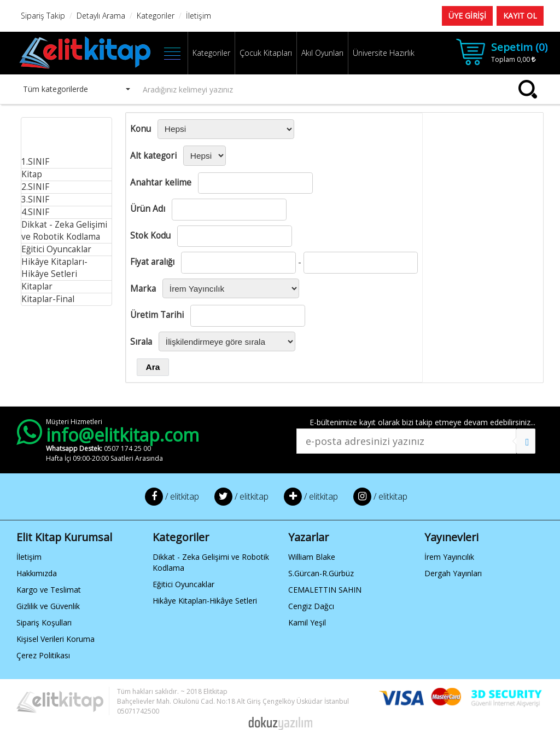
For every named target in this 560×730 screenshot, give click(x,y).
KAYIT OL (520, 16)
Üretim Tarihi (157, 315)
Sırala (141, 342)
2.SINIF (35, 187)
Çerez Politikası (43, 655)
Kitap (32, 174)
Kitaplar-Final (48, 299)
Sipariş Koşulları (44, 622)
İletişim (29, 557)
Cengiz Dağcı (311, 606)
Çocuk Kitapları (266, 53)
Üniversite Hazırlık (384, 53)
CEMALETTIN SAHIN (325, 590)
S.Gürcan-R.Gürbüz (321, 573)
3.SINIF (35, 199)
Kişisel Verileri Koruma (56, 639)
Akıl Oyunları (322, 53)
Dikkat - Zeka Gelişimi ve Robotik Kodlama (64, 231)
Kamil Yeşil (307, 622)
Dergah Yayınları (453, 573)
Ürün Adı (148, 209)
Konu (141, 129)
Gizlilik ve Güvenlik (48, 606)
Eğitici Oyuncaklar (56, 249)
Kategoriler (211, 53)
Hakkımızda (37, 573)
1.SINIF (35, 162)
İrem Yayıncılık (449, 557)
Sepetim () (519, 47)
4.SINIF (35, 212)
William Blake (312, 557)
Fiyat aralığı (152, 262)
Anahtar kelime (161, 182)
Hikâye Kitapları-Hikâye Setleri (54, 268)
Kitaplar (37, 286)
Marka (143, 289)
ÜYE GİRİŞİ (467, 16)
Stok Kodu (150, 236)
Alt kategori (153, 156)
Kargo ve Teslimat (49, 590)
